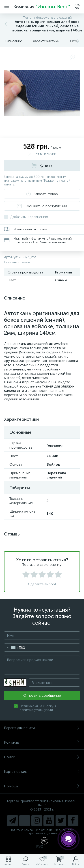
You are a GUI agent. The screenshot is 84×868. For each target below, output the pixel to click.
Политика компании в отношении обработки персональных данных (42, 832)
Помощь (42, 786)
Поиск (42, 757)
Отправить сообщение (42, 695)
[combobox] (15, 648)
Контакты (42, 742)
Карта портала (42, 772)
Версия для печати (42, 728)
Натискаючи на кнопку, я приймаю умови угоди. (38, 708)
